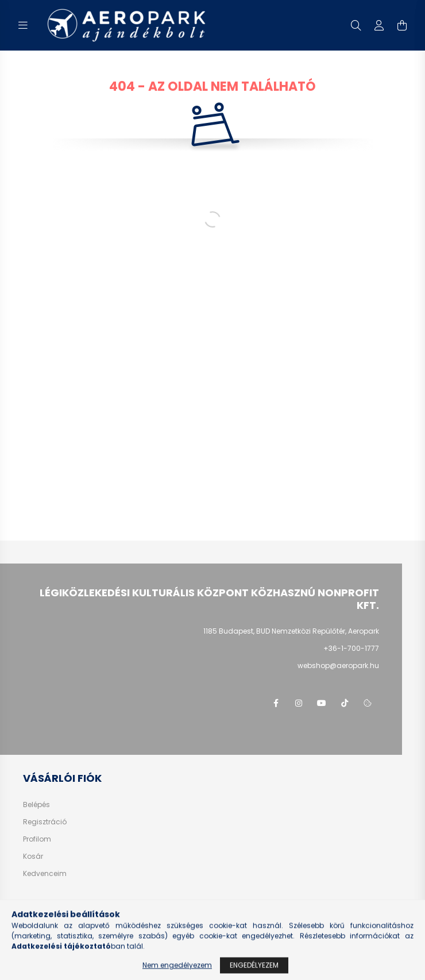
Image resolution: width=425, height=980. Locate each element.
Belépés (36, 805)
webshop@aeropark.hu (338, 665)
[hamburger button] (23, 25)
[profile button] (379, 25)
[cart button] (402, 25)
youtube (322, 703)
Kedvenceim (45, 874)
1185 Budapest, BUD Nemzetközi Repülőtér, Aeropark (291, 631)
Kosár (33, 856)
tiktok (345, 703)
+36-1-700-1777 (351, 648)
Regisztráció (45, 822)
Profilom (37, 839)
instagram (299, 703)
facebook (276, 703)
